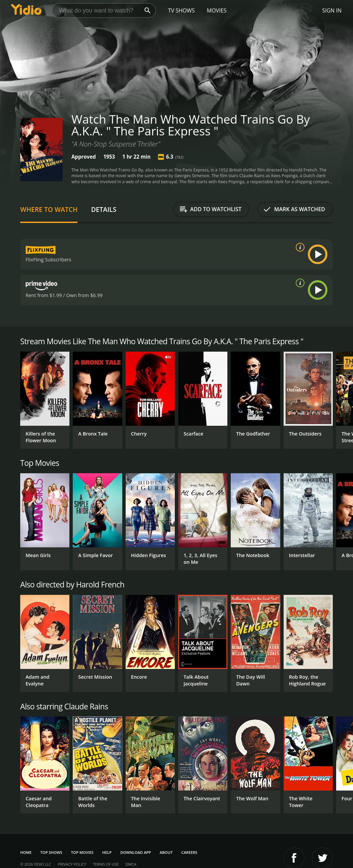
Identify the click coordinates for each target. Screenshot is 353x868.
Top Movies (82, 852)
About (166, 852)
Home (26, 852)
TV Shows (181, 10)
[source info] (299, 247)
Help (107, 852)
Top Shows (51, 852)
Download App (136, 852)
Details (104, 209)
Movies (217, 10)
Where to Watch (49, 209)
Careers (189, 852)
